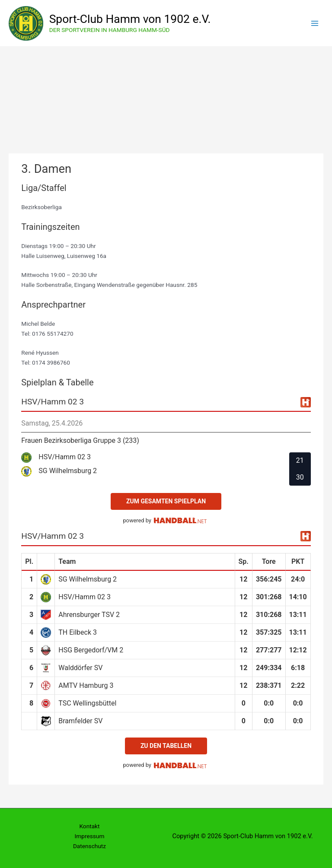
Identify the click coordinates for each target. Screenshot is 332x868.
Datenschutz (89, 846)
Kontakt (89, 826)
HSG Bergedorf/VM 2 (91, 650)
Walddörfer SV (80, 668)
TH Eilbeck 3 (78, 632)
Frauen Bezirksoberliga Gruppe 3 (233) (80, 440)
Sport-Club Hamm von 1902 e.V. (130, 19)
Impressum (90, 836)
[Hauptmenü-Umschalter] (315, 23)
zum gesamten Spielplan (166, 501)
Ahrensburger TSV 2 (89, 615)
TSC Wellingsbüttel (87, 703)
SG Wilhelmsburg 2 (88, 579)
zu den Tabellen (166, 746)
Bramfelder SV (80, 721)
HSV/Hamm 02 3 (85, 597)
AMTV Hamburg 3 (86, 685)
